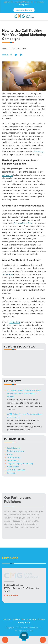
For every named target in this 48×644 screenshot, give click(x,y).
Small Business (14, 438)
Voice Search (13, 447)
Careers (41, 600)
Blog (34, 600)
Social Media (13, 441)
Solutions (7, 600)
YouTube (28, 621)
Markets (16, 600)
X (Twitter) (20, 621)
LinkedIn (21, 55)
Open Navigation (25, 636)
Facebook (11, 55)
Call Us (5, 640)
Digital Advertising (15, 432)
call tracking (38, 151)
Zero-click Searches (16, 450)
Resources (26, 600)
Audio (10, 435)
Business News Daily (23, 223)
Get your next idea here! (24, 10)
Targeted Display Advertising (20, 444)
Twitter (16, 55)
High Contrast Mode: (22, 629)
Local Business (14, 429)
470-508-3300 (11, 576)
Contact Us (43, 640)
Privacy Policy (24, 603)
